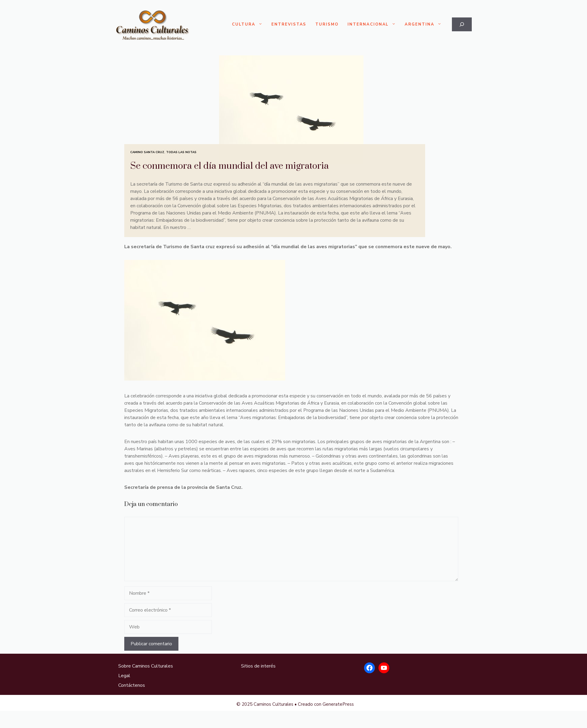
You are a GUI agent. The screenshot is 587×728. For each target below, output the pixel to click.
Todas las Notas (181, 152)
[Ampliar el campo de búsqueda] (462, 24)
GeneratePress (338, 704)
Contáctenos (132, 685)
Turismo (327, 24)
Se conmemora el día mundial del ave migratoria (230, 166)
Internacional (374, 25)
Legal (124, 676)
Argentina (425, 25)
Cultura (249, 25)
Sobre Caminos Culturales (146, 666)
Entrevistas (289, 24)
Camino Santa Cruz (147, 152)
